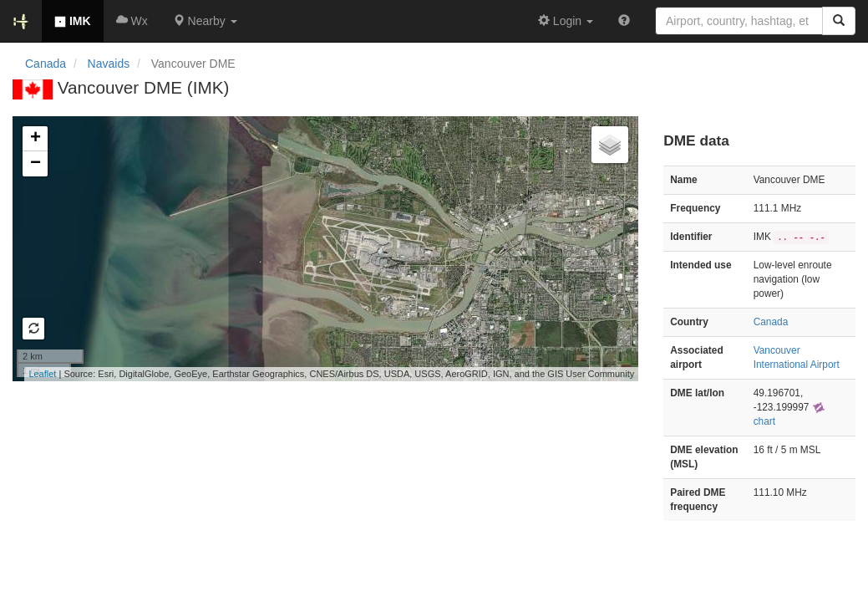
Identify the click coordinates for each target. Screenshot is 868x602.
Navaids (109, 64)
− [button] (36, 164)
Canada (46, 64)
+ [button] (36, 139)
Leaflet (42, 374)
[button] (205, 21)
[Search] (839, 21)
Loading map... (323, 248)
